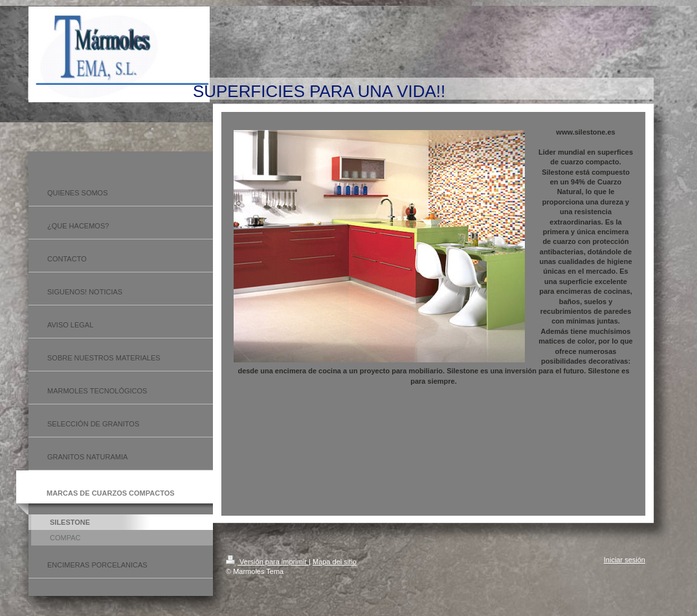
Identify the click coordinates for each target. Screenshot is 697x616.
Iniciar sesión (625, 560)
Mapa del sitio (335, 562)
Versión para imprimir (267, 562)
